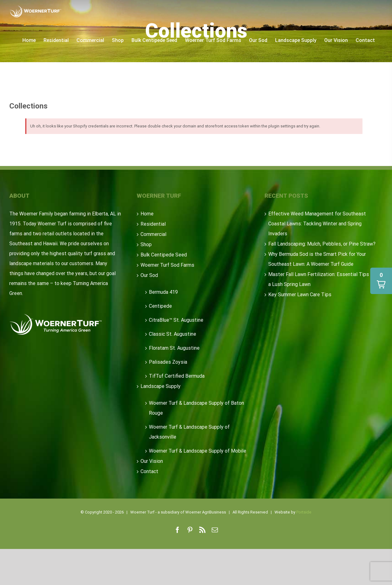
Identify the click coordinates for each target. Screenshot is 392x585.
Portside (304, 512)
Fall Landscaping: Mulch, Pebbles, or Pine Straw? (322, 244)
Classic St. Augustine (173, 334)
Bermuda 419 (163, 292)
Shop (146, 244)
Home (147, 214)
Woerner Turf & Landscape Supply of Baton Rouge (196, 408)
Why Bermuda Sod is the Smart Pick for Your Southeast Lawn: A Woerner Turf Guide (317, 259)
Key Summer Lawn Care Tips (300, 295)
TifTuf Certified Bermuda (177, 376)
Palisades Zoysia (168, 362)
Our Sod (149, 275)
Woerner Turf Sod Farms (167, 265)
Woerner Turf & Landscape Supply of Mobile (198, 451)
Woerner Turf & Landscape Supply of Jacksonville (189, 432)
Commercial (153, 234)
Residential (153, 224)
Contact (149, 471)
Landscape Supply (161, 386)
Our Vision (152, 461)
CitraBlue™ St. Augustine (176, 320)
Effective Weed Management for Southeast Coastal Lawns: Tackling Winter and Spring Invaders (317, 224)
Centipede (160, 306)
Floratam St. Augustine (174, 348)
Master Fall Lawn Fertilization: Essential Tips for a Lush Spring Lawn (323, 279)
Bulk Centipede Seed (164, 255)
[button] (381, 281)
